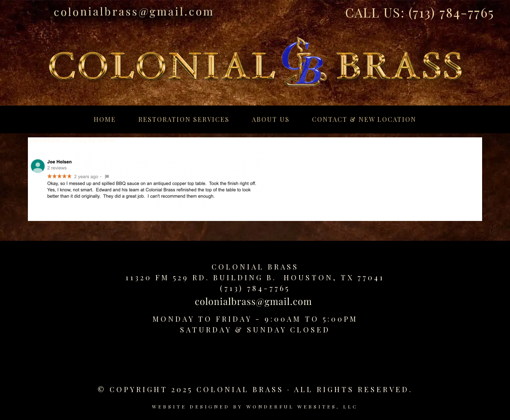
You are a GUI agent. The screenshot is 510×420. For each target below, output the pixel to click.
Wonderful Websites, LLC (302, 406)
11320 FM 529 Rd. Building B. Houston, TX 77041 (255, 277)
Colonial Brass (255, 267)
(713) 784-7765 (451, 12)
